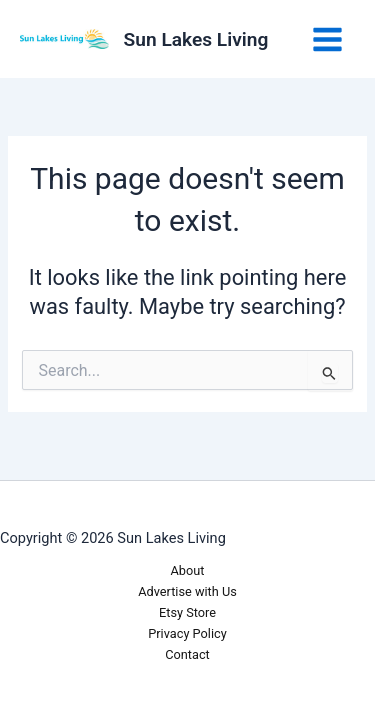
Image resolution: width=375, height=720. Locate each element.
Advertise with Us (187, 591)
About (188, 570)
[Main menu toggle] (327, 39)
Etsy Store (187, 612)
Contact (187, 654)
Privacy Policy (187, 633)
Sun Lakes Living (196, 39)
